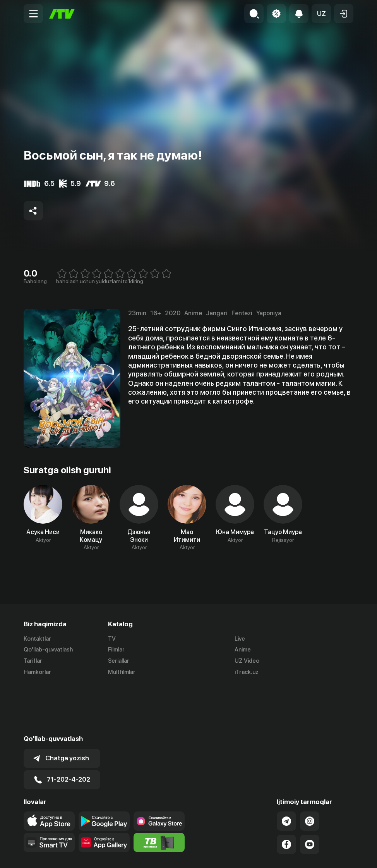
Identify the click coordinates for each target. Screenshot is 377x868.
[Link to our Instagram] (310, 772)
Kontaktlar (37, 639)
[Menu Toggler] (33, 14)
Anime (243, 650)
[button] (321, 14)
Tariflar (33, 661)
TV (112, 639)
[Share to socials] (33, 211)
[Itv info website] (159, 793)
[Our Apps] (49, 793)
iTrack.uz (247, 672)
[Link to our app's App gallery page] (104, 793)
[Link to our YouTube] (310, 795)
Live (240, 639)
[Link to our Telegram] (286, 772)
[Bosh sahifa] (62, 14)
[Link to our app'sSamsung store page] (159, 772)
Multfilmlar (122, 672)
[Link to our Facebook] (286, 795)
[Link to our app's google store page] (104, 772)
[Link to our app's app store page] (49, 772)
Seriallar (119, 661)
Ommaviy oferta (278, 854)
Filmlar (116, 650)
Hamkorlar (37, 672)
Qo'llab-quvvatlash (48, 650)
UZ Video (247, 661)
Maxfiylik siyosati (331, 854)
